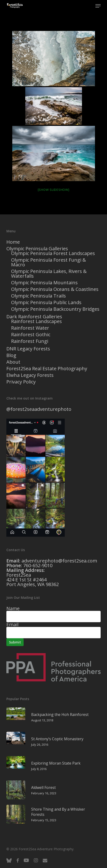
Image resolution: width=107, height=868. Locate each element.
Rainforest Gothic (31, 335)
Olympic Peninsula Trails (39, 296)
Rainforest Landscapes (36, 321)
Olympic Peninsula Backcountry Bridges (55, 309)
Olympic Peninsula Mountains (44, 283)
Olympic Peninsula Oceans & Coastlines (55, 289)
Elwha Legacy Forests (30, 375)
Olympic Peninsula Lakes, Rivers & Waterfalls (49, 274)
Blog (11, 355)
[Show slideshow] (54, 190)
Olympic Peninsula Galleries (37, 249)
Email (12, 624)
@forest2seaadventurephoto (39, 409)
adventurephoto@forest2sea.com (59, 561)
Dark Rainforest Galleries (34, 317)
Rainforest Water (30, 328)
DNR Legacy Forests (28, 349)
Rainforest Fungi (30, 341)
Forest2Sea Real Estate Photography (47, 369)
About (13, 362)
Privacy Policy (21, 382)
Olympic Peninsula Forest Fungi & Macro (49, 262)
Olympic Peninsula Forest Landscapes (53, 253)
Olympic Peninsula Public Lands (46, 302)
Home (13, 242)
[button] (98, 6)
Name (13, 608)
